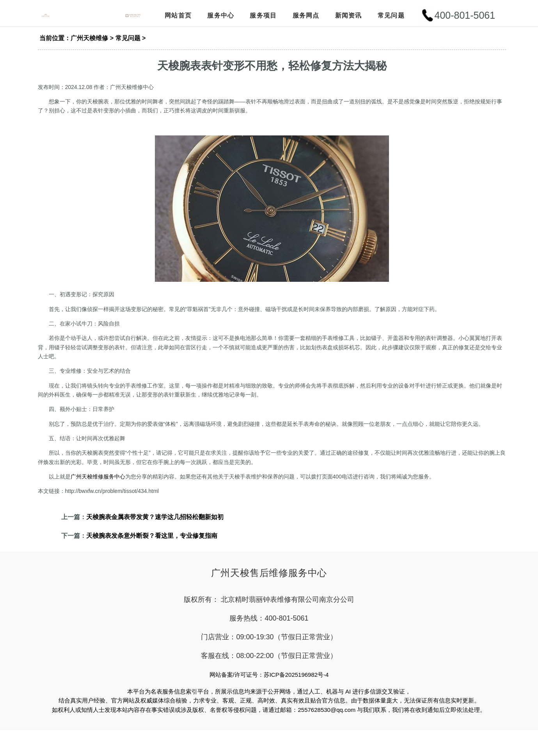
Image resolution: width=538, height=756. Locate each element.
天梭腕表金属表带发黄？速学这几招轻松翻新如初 (155, 524)
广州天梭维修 (89, 45)
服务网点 (306, 17)
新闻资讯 (349, 17)
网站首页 (178, 17)
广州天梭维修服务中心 (98, 484)
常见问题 (391, 17)
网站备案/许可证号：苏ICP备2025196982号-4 (269, 682)
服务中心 (221, 17)
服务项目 (263, 17)
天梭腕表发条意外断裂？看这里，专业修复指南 (152, 543)
